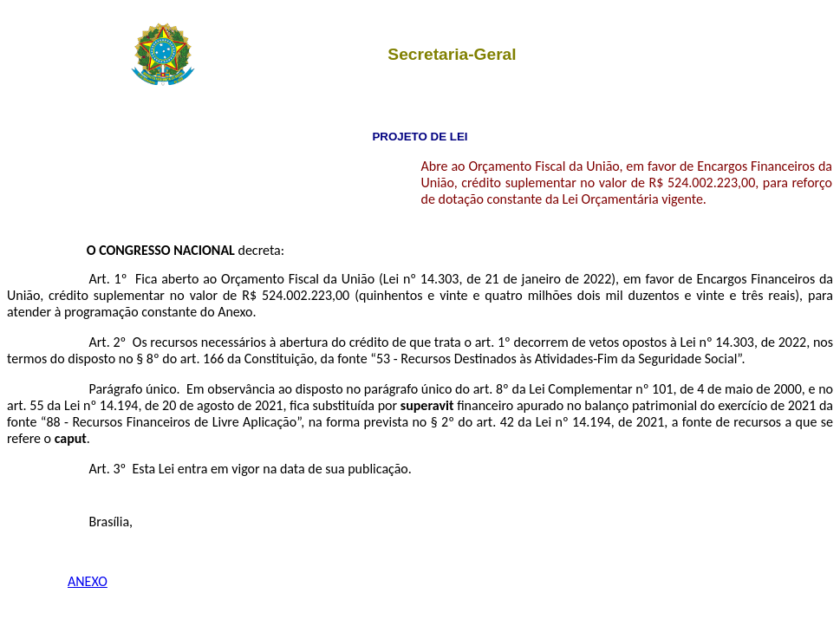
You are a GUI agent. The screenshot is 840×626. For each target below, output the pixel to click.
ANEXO (88, 581)
